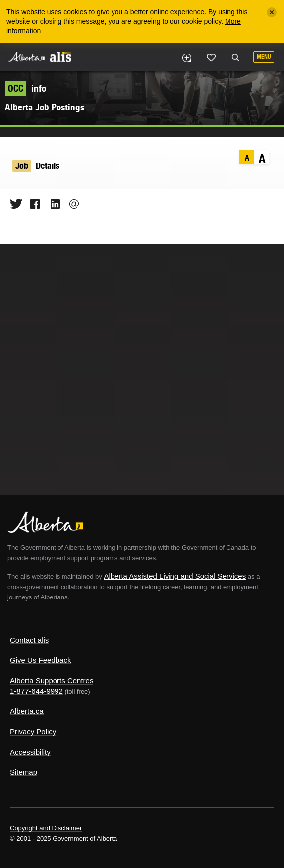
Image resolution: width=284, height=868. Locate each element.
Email (71, 204)
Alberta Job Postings (45, 107)
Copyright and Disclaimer (46, 828)
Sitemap (24, 772)
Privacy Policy (33, 732)
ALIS (60, 56)
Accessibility (30, 752)
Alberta (26, 57)
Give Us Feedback (40, 660)
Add (186, 58)
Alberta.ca (27, 711)
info (26, 88)
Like (211, 57)
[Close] (272, 12)
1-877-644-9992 (36, 691)
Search (235, 58)
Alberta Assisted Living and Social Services (175, 576)
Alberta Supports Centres (52, 680)
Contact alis (29, 640)
